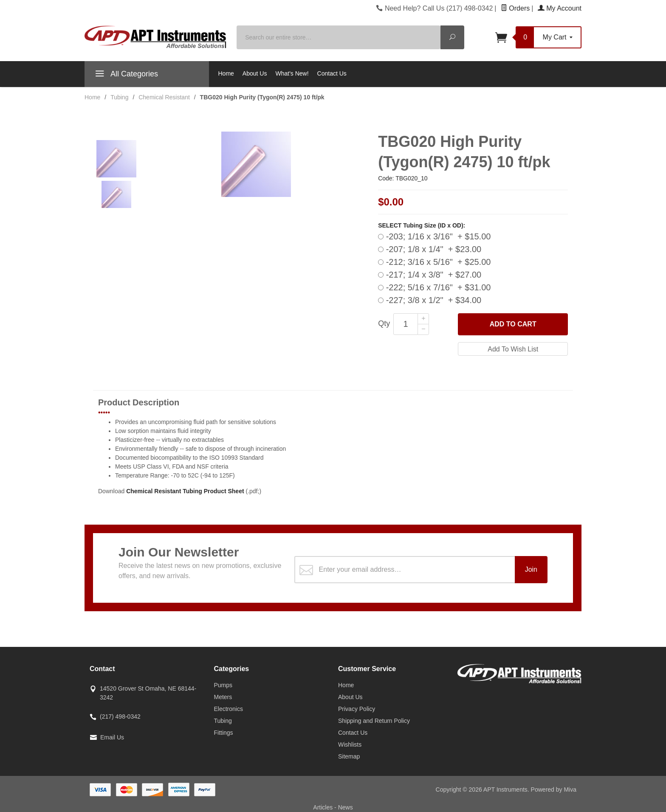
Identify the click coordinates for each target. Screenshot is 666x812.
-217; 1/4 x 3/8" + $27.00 (430, 275)
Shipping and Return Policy (374, 721)
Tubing (223, 721)
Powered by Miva (554, 790)
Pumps (223, 685)
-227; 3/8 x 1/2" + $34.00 (430, 300)
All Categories (126, 75)
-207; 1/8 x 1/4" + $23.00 (430, 249)
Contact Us (332, 73)
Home (226, 73)
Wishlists (350, 745)
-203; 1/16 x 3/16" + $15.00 (434, 236)
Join (531, 569)
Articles (324, 807)
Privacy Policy (357, 709)
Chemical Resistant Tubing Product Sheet (185, 491)
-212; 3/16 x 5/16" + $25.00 (434, 262)
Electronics (229, 709)
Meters (223, 697)
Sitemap (349, 756)
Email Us (112, 737)
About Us (255, 73)
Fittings (224, 733)
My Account (560, 8)
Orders (515, 8)
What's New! (292, 73)
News (346, 807)
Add (513, 324)
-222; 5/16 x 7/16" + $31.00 (434, 287)
